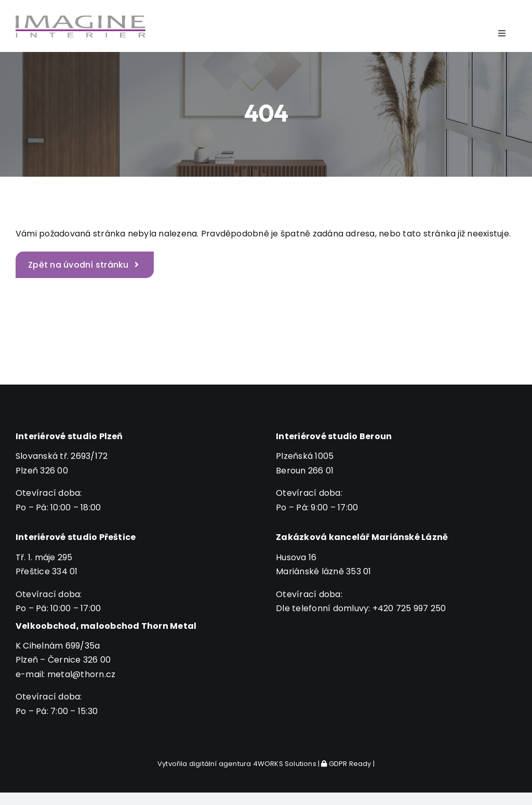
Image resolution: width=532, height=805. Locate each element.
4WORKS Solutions (285, 764)
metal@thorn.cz (81, 674)
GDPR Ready (346, 764)
